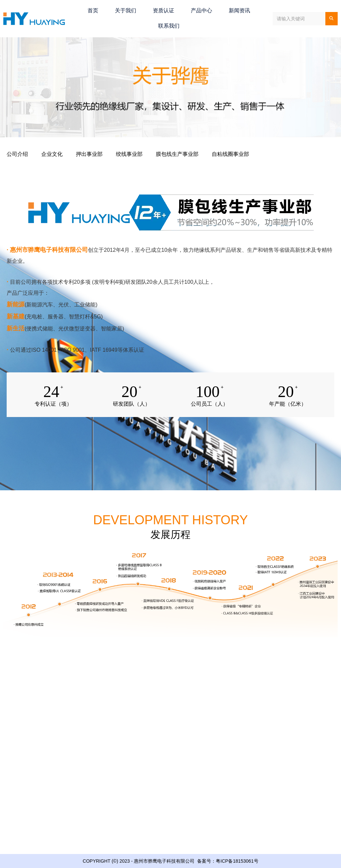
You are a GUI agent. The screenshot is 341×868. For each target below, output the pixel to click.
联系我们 (169, 26)
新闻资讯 (239, 10)
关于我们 (126, 10)
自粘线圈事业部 (230, 154)
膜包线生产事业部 (177, 154)
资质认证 (164, 10)
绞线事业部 (129, 154)
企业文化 (52, 154)
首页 (93, 10)
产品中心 (201, 10)
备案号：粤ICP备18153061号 (228, 861)
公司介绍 (17, 154)
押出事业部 (89, 154)
